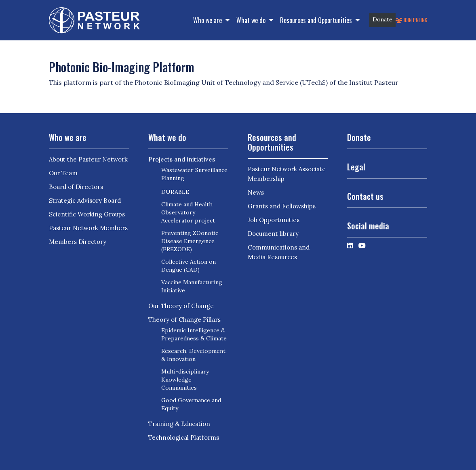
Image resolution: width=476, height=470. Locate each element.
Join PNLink (411, 20)
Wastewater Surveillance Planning (194, 174)
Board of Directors (76, 187)
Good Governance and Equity (191, 404)
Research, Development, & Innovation (194, 355)
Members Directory (78, 242)
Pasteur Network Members (88, 228)
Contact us (365, 196)
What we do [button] (252, 20)
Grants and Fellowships (282, 206)
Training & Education (179, 424)
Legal (356, 167)
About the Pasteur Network (88, 159)
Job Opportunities (274, 220)
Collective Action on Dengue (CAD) (189, 266)
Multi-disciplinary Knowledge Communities (185, 380)
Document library (273, 234)
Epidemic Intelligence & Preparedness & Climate (194, 334)
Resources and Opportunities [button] (317, 20)
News (256, 192)
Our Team (63, 173)
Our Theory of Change (181, 306)
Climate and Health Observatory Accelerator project (188, 212)
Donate (382, 19)
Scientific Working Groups (87, 214)
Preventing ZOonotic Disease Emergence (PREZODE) (190, 241)
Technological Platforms (184, 437)
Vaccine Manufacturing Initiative (192, 286)
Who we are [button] (208, 20)
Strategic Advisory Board (85, 200)
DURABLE (175, 192)
